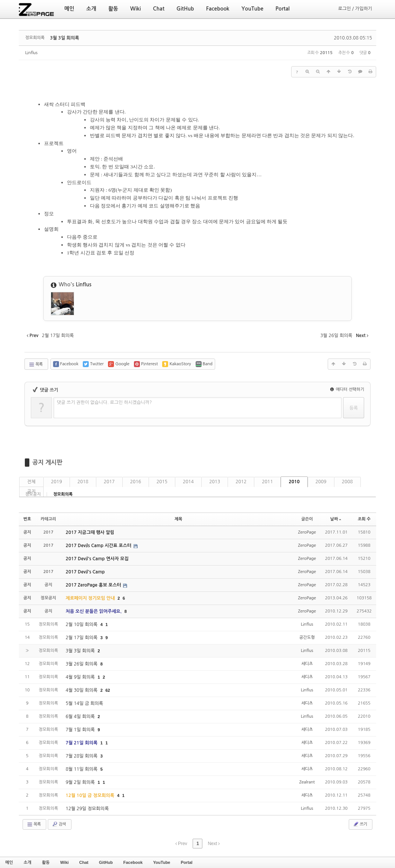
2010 (294, 482)
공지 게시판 (47, 462)
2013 (215, 482)
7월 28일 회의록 (82, 756)
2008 (347, 482)
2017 (109, 482)
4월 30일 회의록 (82, 690)
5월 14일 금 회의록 (84, 703)
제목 (179, 519)
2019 (57, 482)
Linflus (31, 53)
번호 (27, 519)
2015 (162, 482)
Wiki (65, 862)
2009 (321, 482)
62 (108, 690)
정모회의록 (63, 494)
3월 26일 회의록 (82, 664)
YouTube (162, 862)
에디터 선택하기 (347, 389)
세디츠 (307, 664)
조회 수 (364, 519)
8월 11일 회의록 (82, 769)
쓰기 (360, 824)
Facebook (133, 862)
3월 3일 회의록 (65, 38)
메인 (9, 862)
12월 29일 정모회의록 (87, 809)
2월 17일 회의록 (82, 638)
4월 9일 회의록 (81, 677)
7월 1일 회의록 (81, 730)
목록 (36, 364)
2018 (83, 482)
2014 (188, 482)
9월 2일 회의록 (81, 782)
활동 (46, 862)
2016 (136, 482)
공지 (31, 491)
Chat (84, 862)
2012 (241, 482)
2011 (267, 482)
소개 (28, 862)
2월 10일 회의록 (82, 625)
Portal (186, 862)
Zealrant (307, 782)
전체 (31, 482)
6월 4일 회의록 (81, 717)
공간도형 (307, 637)
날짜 (336, 519)
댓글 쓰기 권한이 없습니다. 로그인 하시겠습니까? (104, 402)
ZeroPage (307, 532)
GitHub (106, 862)
